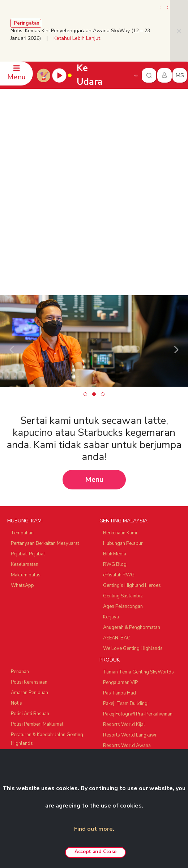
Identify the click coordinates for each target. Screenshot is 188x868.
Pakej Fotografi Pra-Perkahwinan (138, 587)
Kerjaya (111, 490)
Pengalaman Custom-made (132, 640)
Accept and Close (95, 852)
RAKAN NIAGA (24, 662)
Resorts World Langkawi (130, 608)
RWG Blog (115, 438)
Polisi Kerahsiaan (29, 555)
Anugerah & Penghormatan (132, 501)
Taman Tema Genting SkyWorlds (138, 545)
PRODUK (110, 533)
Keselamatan (25, 438)
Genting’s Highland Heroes (132, 459)
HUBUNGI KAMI (25, 394)
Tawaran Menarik (121, 650)
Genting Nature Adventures (132, 629)
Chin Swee (22, 684)
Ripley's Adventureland (36, 735)
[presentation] (161, 7)
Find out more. (94, 829)
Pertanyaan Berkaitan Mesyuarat (45, 417)
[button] (85, 267)
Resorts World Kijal (124, 598)
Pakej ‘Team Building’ (126, 577)
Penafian (20, 545)
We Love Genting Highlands (133, 522)
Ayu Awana (23, 725)
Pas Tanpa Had (119, 566)
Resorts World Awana (127, 619)
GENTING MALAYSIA (123, 394)
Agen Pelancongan (123, 480)
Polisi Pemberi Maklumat (37, 597)
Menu (94, 353)
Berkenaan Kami (120, 406)
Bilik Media (115, 427)
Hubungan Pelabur (123, 417)
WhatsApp (22, 459)
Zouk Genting (25, 714)
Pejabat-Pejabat (28, 427)
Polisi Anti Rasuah (30, 587)
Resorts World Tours (34, 674)
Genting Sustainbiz (123, 469)
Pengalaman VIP (120, 556)
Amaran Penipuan (29, 566)
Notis (16, 576)
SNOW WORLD (28, 746)
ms (180, 75)
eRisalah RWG (119, 448)
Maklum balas (26, 448)
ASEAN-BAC (117, 511)
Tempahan (22, 406)
